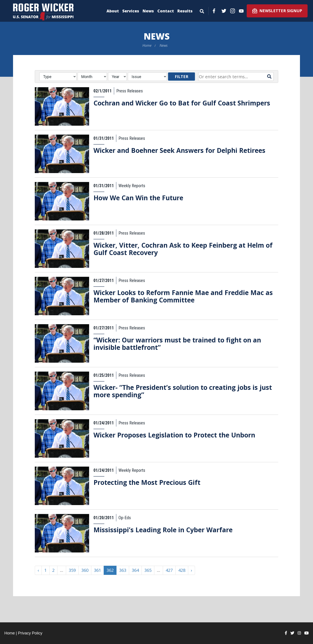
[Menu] (202, 10)
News (148, 11)
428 (182, 570)
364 (135, 570)
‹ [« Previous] (38, 570)
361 (97, 570)
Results (185, 11)
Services (131, 11)
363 (123, 570)
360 (85, 570)
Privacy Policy (30, 633)
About (113, 11)
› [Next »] (191, 570)
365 (148, 570)
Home (147, 45)
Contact (166, 11)
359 (72, 570)
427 (169, 570)
